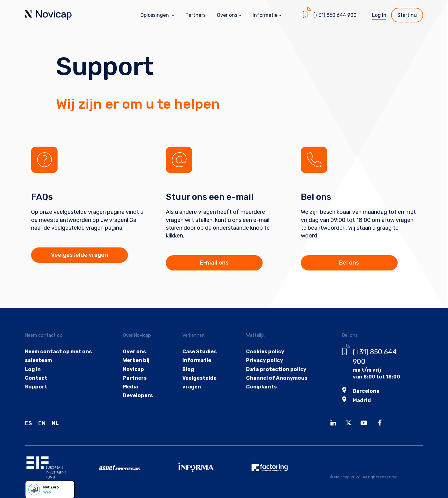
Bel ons (348, 263)
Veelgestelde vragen (78, 255)
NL (55, 423)
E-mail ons (212, 263)
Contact (36, 378)
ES (28, 423)
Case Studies (199, 352)
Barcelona (365, 391)
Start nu (407, 15)
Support (36, 387)
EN (42, 423)
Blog (187, 370)
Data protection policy (275, 370)
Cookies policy (265, 352)
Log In (379, 15)
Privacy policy (264, 361)
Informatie (196, 361)
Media (130, 387)
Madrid (361, 400)
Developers (137, 396)
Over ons (134, 352)
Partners (196, 15)
